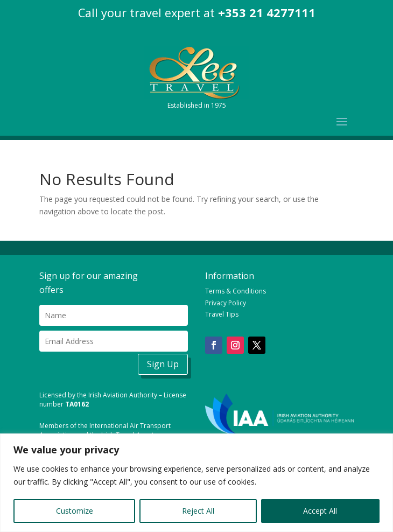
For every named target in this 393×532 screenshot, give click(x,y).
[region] (196, 483)
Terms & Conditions (236, 291)
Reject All (198, 511)
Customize (75, 511)
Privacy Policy (226, 303)
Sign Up (163, 364)
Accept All (320, 511)
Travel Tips (222, 314)
